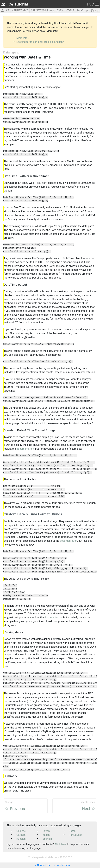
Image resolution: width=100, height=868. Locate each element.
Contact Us (44, 865)
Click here (61, 844)
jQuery (95, 10)
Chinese (21, 831)
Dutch (72, 831)
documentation (25, 449)
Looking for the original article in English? (40, 42)
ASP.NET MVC (20, 10)
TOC (93, 4)
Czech (46, 831)
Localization (63, 865)
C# (8, 10)
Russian (21, 839)
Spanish (47, 839)
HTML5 (70, 10)
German (21, 835)
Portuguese (75, 835)
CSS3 (60, 10)
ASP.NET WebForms (42, 10)
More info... (23, 38)
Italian (46, 835)
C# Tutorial (18, 4)
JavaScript (83, 10)
